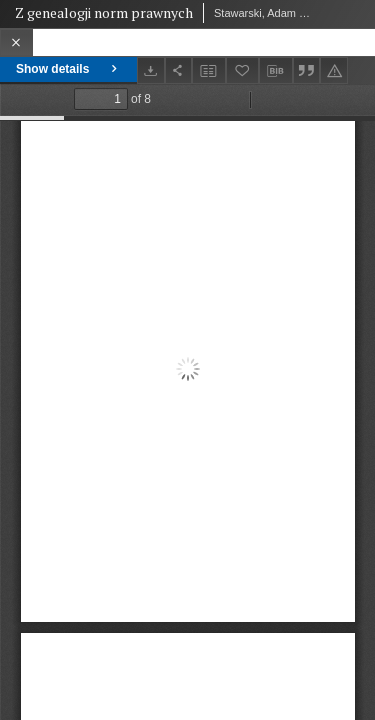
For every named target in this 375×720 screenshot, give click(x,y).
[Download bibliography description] (276, 71)
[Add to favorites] (243, 70)
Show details (68, 69)
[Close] (16, 42)
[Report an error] (334, 70)
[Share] (179, 70)
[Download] (151, 70)
